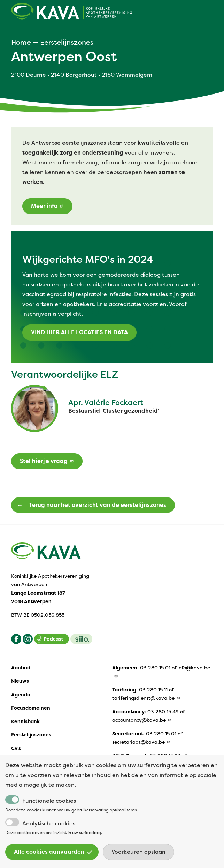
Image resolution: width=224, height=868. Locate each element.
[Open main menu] (209, 13)
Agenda (21, 695)
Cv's (16, 748)
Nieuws (20, 681)
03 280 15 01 (155, 668)
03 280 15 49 (163, 712)
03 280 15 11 (153, 690)
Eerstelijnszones (67, 42)
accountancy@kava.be (142, 720)
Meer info (47, 206)
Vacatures (24, 762)
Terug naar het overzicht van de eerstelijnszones (98, 505)
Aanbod (21, 668)
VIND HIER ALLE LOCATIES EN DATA (79, 332)
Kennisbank (25, 721)
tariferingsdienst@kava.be (146, 698)
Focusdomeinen (31, 708)
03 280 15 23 (165, 756)
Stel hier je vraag (47, 461)
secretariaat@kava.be (142, 742)
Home (21, 42)
